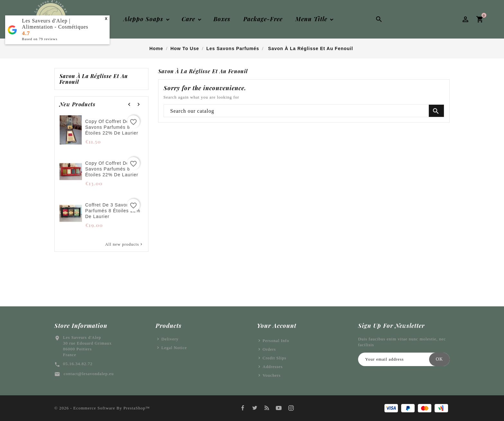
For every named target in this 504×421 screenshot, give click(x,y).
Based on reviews (40, 39)
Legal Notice (174, 348)
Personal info (276, 341)
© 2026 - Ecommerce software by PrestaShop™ (102, 408)
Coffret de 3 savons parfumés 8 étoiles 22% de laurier (113, 211)
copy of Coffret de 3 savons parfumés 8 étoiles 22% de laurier (112, 127)
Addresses (273, 367)
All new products (124, 244)
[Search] (304, 111)
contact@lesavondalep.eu (89, 374)
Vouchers (272, 375)
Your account (277, 326)
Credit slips (274, 358)
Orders (269, 349)
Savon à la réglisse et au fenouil (94, 79)
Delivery (170, 339)
